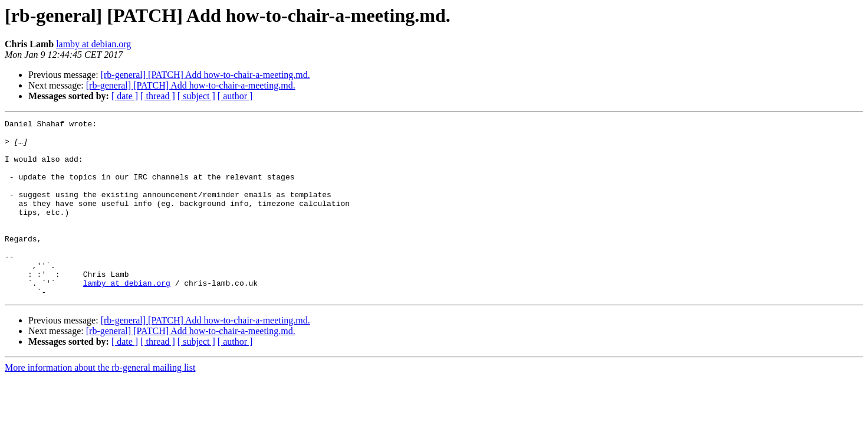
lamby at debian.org (93, 44)
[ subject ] (196, 96)
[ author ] (235, 96)
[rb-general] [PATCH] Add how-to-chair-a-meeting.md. (206, 75)
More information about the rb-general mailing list (100, 403)
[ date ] (125, 96)
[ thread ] (158, 96)
